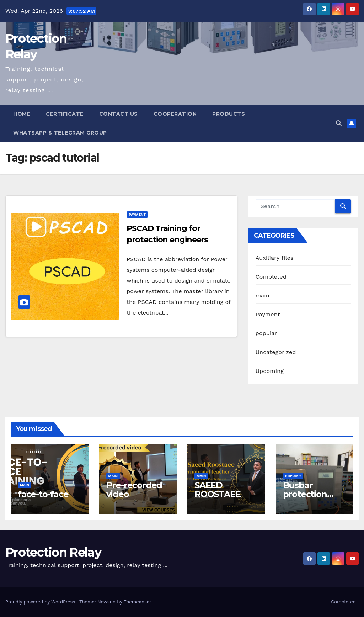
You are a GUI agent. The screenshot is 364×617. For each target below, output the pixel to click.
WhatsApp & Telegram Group (60, 133)
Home (22, 114)
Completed (271, 277)
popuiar (266, 333)
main (263, 296)
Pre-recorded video (134, 490)
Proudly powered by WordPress (41, 602)
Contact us (119, 114)
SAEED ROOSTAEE (217, 490)
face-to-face (43, 494)
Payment (137, 214)
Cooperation (175, 114)
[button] (339, 123)
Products (229, 114)
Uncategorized (276, 352)
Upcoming (270, 371)
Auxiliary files (275, 258)
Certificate (65, 114)
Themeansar (137, 602)
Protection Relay (53, 552)
